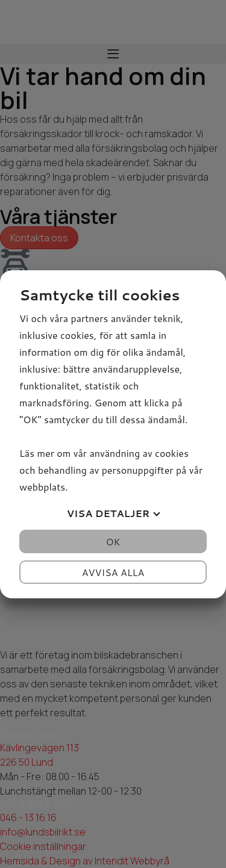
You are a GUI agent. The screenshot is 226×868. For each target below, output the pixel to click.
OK (113, 541)
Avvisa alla (113, 572)
